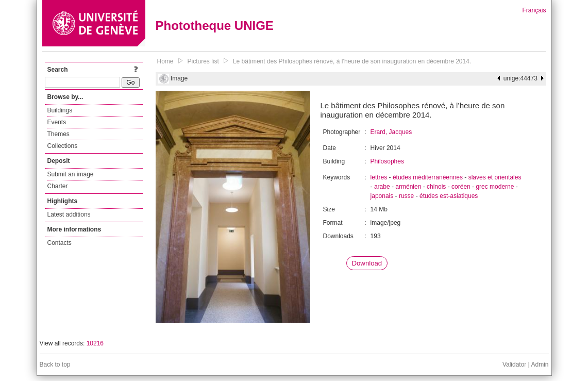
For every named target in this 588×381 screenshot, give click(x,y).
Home (165, 61)
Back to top (55, 365)
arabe (382, 187)
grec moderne (495, 187)
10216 (95, 343)
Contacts (60, 243)
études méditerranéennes (428, 177)
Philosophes (387, 161)
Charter (58, 186)
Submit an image (71, 174)
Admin (540, 365)
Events (57, 122)
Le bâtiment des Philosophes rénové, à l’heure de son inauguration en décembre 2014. (352, 61)
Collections (63, 146)
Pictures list (203, 61)
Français (534, 10)
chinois (436, 187)
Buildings (60, 110)
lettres (379, 177)
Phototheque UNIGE (215, 26)
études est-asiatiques (449, 196)
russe (406, 196)
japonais (382, 196)
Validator (514, 365)
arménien (408, 187)
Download (367, 263)
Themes (58, 134)
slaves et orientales (495, 177)
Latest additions (69, 214)
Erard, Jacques (391, 132)
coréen (461, 187)
